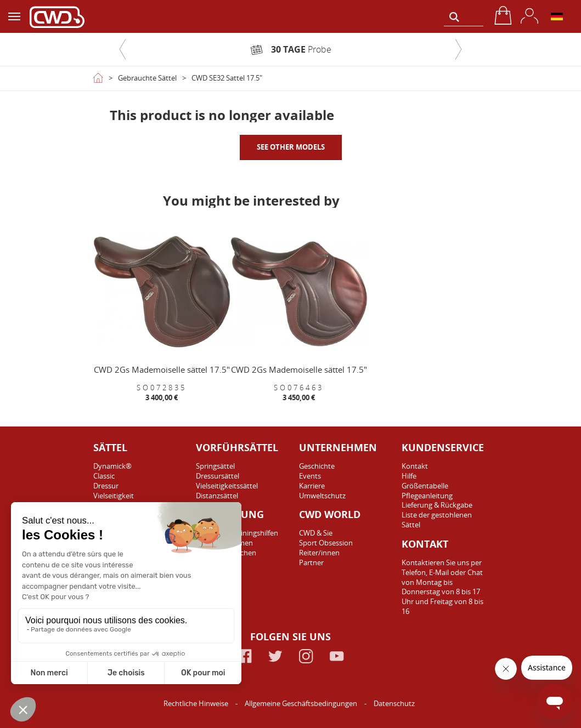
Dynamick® (112, 466)
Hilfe (409, 476)
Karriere (312, 486)
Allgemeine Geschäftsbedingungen (302, 703)
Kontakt (415, 466)
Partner (311, 562)
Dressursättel (218, 476)
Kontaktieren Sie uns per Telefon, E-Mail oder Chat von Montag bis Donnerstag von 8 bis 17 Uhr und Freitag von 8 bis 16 (442, 587)
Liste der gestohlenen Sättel (437, 520)
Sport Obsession (326, 543)
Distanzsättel (217, 496)
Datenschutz (394, 703)
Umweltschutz (322, 496)
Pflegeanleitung (427, 496)
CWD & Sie (316, 533)
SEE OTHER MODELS (291, 147)
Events (310, 476)
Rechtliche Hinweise (197, 703)
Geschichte (317, 466)
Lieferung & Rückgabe (437, 505)
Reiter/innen (319, 553)
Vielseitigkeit (114, 496)
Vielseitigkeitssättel (227, 486)
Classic (104, 476)
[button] (123, 49)
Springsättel (215, 466)
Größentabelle (425, 486)
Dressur (106, 486)
